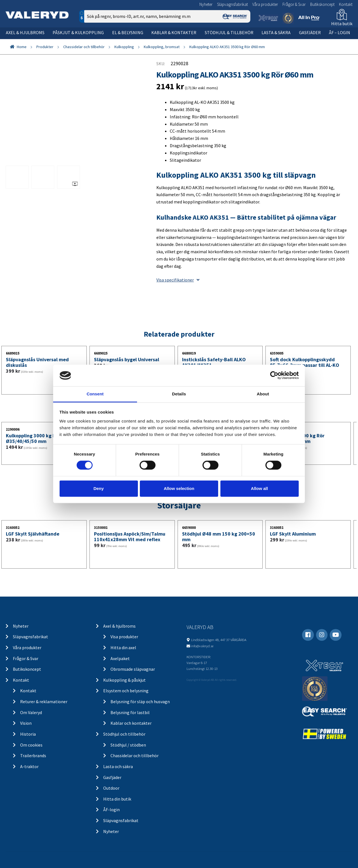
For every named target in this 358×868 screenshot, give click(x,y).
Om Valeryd (31, 712)
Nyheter (206, 4)
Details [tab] (179, 394)
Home (22, 47)
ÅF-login (111, 810)
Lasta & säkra (276, 32)
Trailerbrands (33, 756)
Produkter (45, 47)
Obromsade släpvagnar (133, 669)
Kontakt (346, 4)
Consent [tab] (95, 394)
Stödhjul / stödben (128, 745)
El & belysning (128, 32)
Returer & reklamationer (44, 702)
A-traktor (29, 766)
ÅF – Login (340, 32)
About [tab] (263, 394)
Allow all (259, 488)
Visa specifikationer (178, 280)
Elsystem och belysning (126, 691)
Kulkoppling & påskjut (124, 680)
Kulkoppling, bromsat (162, 47)
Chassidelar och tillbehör (84, 47)
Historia (28, 734)
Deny (99, 488)
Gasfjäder (310, 32)
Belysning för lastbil (130, 712)
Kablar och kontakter (131, 723)
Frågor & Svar (294, 4)
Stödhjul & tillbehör (229, 32)
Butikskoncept (322, 4)
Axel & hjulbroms (25, 32)
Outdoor (111, 788)
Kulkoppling (124, 47)
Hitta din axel (123, 648)
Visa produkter (124, 637)
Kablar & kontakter (174, 32)
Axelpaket (120, 658)
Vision (26, 723)
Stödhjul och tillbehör (124, 734)
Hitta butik (342, 24)
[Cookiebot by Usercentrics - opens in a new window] (274, 376)
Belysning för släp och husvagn (140, 702)
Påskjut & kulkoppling (78, 32)
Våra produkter (265, 4)
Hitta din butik (117, 799)
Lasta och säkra (118, 766)
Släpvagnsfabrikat (232, 4)
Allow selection (179, 488)
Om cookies (31, 745)
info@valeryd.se (202, 646)
